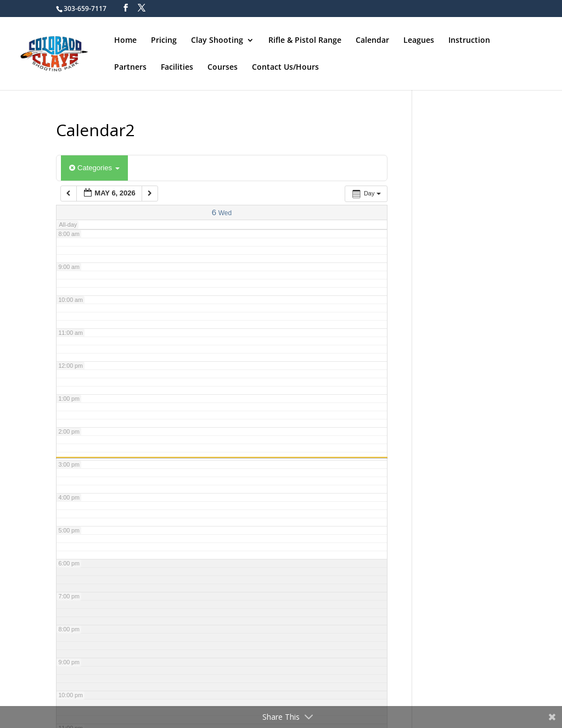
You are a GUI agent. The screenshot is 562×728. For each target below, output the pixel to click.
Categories (94, 168)
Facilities (177, 67)
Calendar (372, 40)
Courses (223, 67)
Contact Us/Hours (285, 67)
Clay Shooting (217, 40)
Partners (130, 67)
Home (125, 40)
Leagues (419, 40)
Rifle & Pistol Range (305, 40)
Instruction (469, 40)
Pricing (164, 40)
